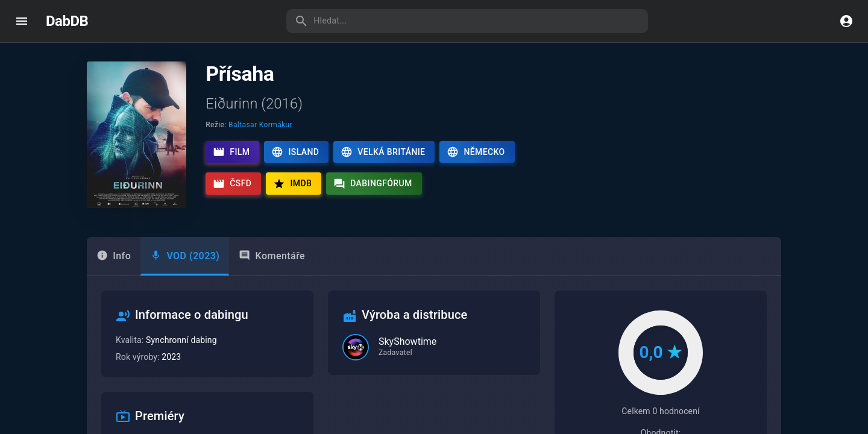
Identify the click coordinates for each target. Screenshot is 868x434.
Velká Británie (383, 152)
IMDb (292, 184)
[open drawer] (22, 21)
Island (295, 152)
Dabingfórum (373, 184)
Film (231, 152)
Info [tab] (114, 256)
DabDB (67, 21)
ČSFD (232, 184)
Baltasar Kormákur (260, 125)
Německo (476, 152)
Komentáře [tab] (272, 256)
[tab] (185, 256)
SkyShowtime (407, 341)
